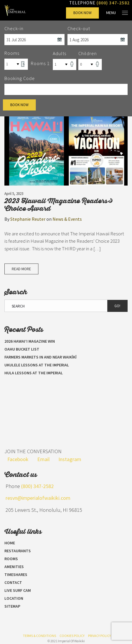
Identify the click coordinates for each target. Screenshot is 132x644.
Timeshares (16, 575)
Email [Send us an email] (43, 459)
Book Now (82, 13)
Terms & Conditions (39, 636)
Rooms (11, 559)
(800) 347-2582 (37, 486)
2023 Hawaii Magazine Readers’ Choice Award (57, 204)
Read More (21, 269)
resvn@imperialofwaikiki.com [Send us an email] (38, 498)
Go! (117, 306)
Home (10, 543)
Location (14, 598)
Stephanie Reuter (28, 219)
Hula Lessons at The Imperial (34, 373)
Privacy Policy (99, 636)
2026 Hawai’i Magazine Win (30, 341)
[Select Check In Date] (34, 40)
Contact (13, 582)
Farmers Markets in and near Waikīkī (40, 357)
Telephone (99, 3)
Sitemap (12, 606)
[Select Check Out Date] (98, 40)
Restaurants (18, 551)
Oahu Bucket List (22, 349)
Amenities (14, 567)
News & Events (67, 219)
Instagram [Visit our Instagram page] (70, 459)
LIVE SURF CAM (18, 590)
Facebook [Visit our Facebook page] (18, 459)
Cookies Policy (72, 636)
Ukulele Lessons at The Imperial (37, 365)
